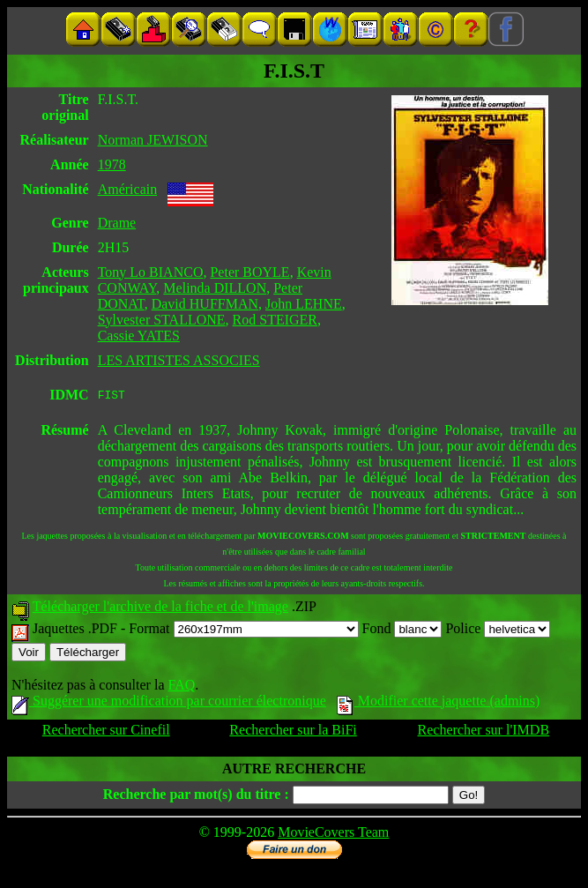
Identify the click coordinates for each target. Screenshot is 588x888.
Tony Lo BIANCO (151, 272)
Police (498, 631)
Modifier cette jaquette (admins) (439, 703)
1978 (112, 164)
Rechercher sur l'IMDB (484, 732)
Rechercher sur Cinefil (106, 732)
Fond (402, 631)
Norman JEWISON (153, 140)
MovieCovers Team (333, 835)
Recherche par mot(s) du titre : (196, 797)
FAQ (181, 687)
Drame (117, 223)
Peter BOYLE (249, 272)
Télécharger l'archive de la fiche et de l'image (160, 609)
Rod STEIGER (275, 320)
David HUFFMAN (205, 304)
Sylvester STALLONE (162, 320)
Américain (128, 189)
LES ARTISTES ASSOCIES (179, 360)
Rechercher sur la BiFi (293, 732)
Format (243, 631)
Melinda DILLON (215, 288)
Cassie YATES (139, 336)
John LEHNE (304, 304)
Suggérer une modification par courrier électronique (169, 703)
